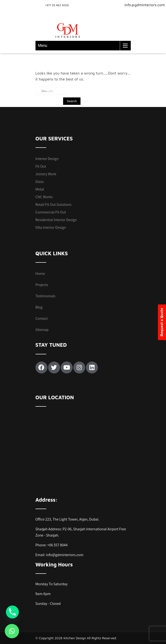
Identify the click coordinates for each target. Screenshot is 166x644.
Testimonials (45, 296)
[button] (12, 631)
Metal (40, 189)
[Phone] (12, 612)
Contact (42, 318)
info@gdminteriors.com (142, 5)
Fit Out (41, 166)
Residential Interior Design (56, 220)
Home (40, 274)
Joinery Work (46, 174)
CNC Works (44, 197)
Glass (40, 182)
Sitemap (42, 330)
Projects (42, 285)
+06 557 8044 (57, 545)
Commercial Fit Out (51, 212)
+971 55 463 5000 (57, 5)
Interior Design (47, 159)
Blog (39, 307)
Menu (43, 45)
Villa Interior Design (51, 227)
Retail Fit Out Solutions (53, 205)
